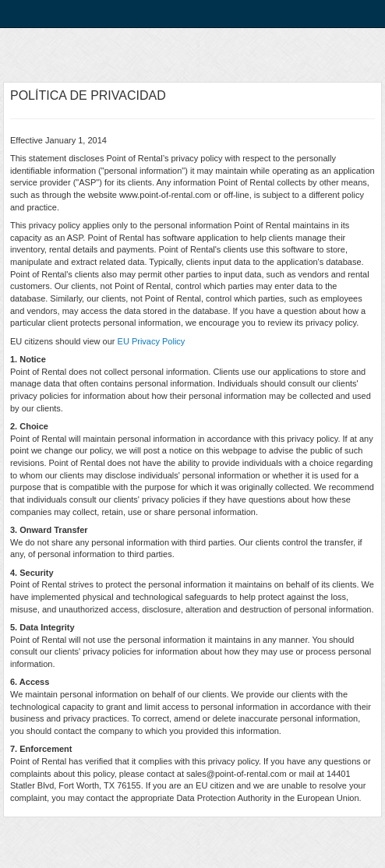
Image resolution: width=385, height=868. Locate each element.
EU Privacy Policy (152, 341)
